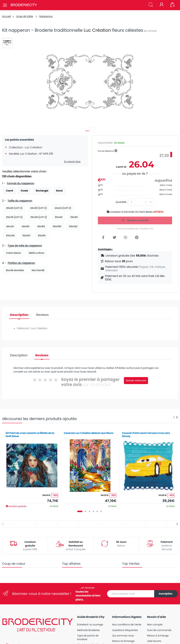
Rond (59, 191)
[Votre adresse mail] (131, 594)
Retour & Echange (158, 636)
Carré (9, 191)
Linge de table (24, 16)
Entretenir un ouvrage (90, 625)
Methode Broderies (89, 630)
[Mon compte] (162, 5)
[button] (151, 5)
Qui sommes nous (123, 636)
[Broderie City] (24, 5)
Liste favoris (154, 641)
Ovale (24, 191)
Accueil (7, 16)
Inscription (166, 594)
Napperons (46, 16)
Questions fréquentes (125, 630)
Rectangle (42, 191)
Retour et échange (123, 641)
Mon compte (155, 625)
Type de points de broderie (88, 637)
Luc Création (97, 30)
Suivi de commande (159, 630)
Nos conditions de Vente (127, 625)
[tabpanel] (32, 468)
